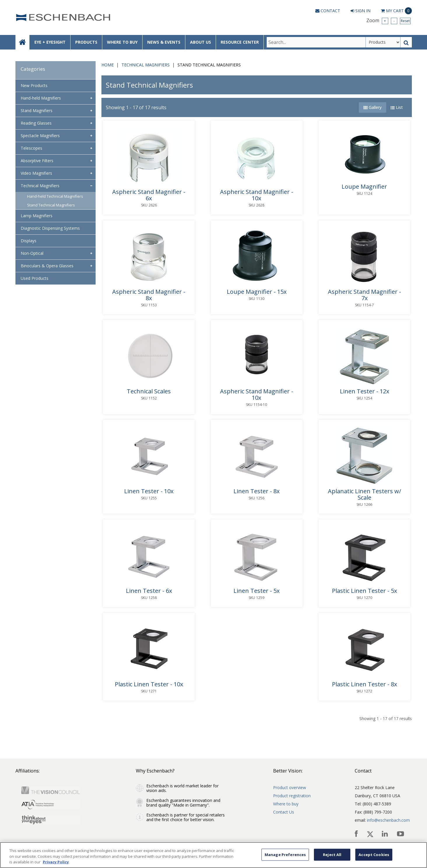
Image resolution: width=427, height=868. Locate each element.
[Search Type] (383, 42)
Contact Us (284, 812)
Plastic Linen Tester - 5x (364, 591)
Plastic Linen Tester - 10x (149, 684)
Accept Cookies (374, 854)
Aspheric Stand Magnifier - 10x (257, 195)
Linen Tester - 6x (149, 591)
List (397, 107)
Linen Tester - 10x (149, 491)
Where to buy (286, 804)
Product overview (290, 787)
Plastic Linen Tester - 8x (364, 684)
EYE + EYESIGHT (50, 42)
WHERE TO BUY (122, 42)
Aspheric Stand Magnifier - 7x (364, 295)
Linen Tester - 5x (256, 591)
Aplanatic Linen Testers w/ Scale (364, 494)
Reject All (332, 854)
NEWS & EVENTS (164, 42)
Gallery (372, 107)
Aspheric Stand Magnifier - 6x (149, 195)
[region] (213, 855)
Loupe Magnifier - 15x (257, 292)
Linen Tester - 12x (364, 391)
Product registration (292, 796)
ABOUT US (201, 42)
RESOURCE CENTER (240, 42)
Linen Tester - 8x (256, 491)
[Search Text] (316, 42)
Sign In (361, 11)
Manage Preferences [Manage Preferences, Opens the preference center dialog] (285, 854)
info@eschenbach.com (388, 820)
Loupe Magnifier (364, 187)
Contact (328, 11)
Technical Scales (149, 391)
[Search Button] (406, 42)
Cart (396, 11)
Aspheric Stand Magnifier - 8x (149, 295)
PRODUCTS (86, 42)
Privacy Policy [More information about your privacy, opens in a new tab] (56, 862)
